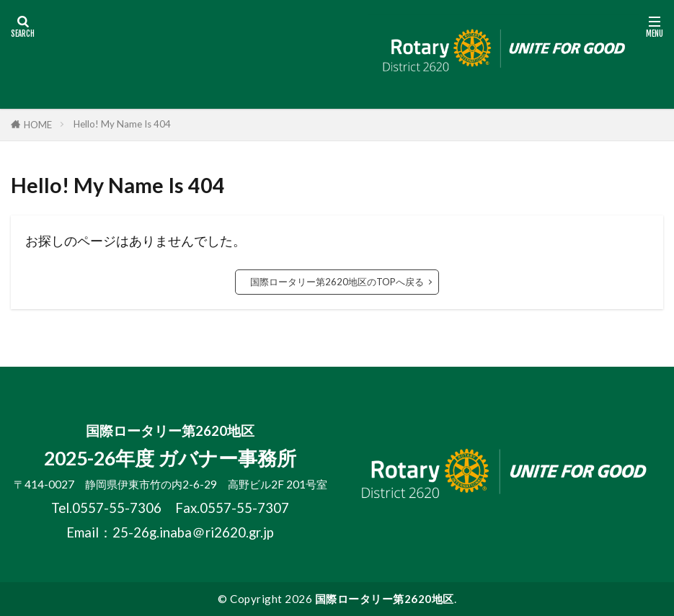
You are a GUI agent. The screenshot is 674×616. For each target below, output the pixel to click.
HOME (38, 125)
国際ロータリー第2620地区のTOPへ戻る (337, 282)
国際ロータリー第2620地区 (385, 599)
